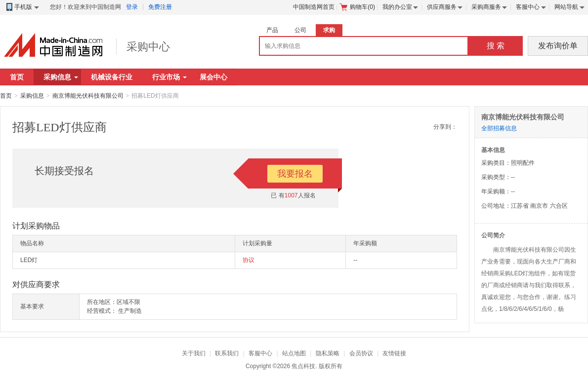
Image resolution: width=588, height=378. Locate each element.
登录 (132, 7)
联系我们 (227, 353)
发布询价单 (558, 46)
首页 (17, 77)
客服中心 (528, 7)
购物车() (357, 7)
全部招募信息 (499, 128)
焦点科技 (303, 366)
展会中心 (213, 77)
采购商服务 (486, 7)
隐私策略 (328, 353)
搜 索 (496, 46)
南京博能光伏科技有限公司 (88, 96)
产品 (272, 30)
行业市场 (169, 77)
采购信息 (61, 77)
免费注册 (160, 7)
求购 (329, 30)
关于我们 (194, 353)
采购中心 (148, 47)
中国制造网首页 (314, 7)
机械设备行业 (112, 77)
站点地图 (294, 353)
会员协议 (361, 353)
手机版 (22, 7)
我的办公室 (397, 7)
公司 (300, 30)
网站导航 (566, 7)
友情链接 (394, 353)
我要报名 (295, 174)
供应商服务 (442, 7)
